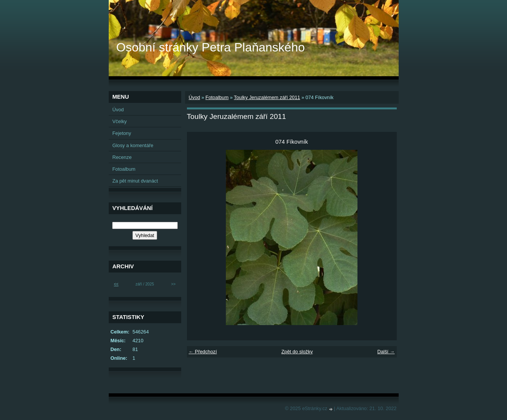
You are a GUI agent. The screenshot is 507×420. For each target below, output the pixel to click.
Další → (386, 352)
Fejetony (122, 133)
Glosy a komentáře (133, 145)
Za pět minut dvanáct (135, 181)
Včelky (120, 121)
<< (116, 284)
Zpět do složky (297, 352)
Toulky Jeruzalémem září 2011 (267, 97)
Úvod (195, 97)
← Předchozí (203, 352)
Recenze (122, 157)
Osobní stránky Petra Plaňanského (211, 47)
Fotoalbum (217, 97)
